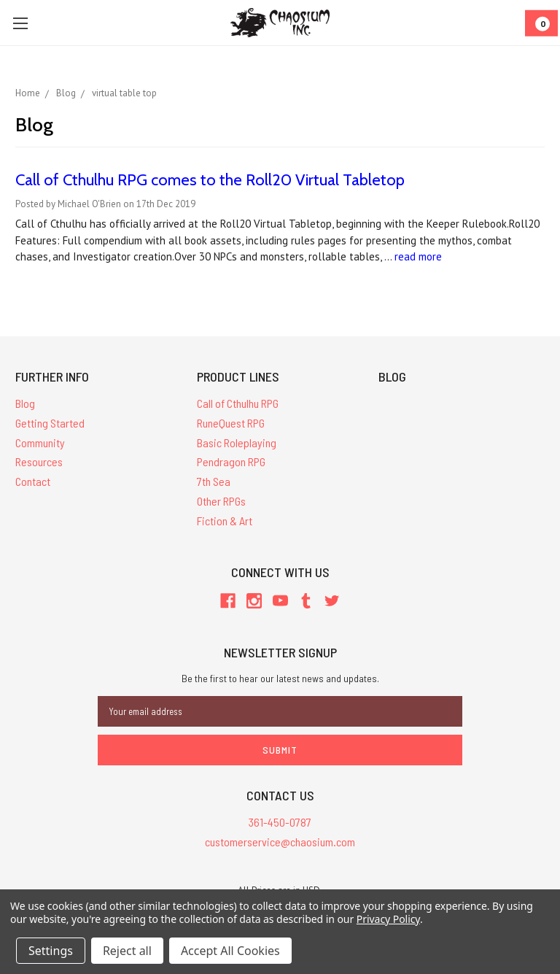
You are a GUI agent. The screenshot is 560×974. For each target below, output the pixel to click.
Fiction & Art (225, 521)
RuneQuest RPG (231, 423)
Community (40, 442)
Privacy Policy (388, 919)
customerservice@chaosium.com (280, 842)
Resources (39, 461)
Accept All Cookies (230, 951)
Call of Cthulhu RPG (238, 403)
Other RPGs (221, 501)
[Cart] (541, 23)
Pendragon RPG (231, 461)
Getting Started (50, 423)
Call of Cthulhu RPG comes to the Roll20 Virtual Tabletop (210, 180)
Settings (51, 951)
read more (418, 256)
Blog (25, 403)
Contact (33, 481)
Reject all (127, 951)
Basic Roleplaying (237, 442)
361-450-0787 (280, 822)
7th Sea (214, 481)
